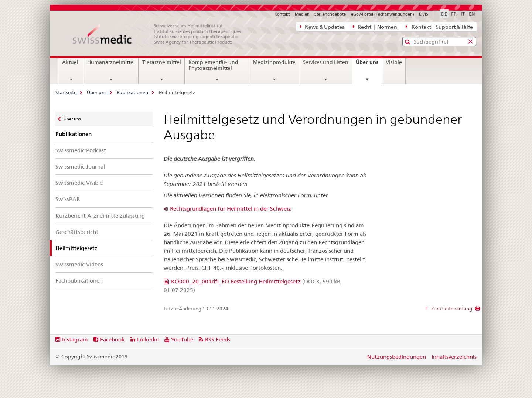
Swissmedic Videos (79, 264)
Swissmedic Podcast (81, 150)
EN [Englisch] (472, 14)
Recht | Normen (375, 27)
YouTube (182, 339)
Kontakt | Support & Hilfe (439, 27)
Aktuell (71, 62)
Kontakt (282, 14)
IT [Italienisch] (463, 14)
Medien (302, 14)
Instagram (75, 339)
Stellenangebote (330, 14)
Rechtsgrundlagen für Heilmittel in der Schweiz (231, 209)
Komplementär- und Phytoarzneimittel (213, 65)
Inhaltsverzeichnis (454, 357)
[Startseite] (161, 34)
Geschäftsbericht (77, 232)
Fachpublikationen (79, 281)
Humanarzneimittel (111, 62)
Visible (394, 62)
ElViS (424, 14)
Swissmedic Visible (79, 183)
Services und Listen (326, 62)
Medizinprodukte (274, 62)
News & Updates (322, 27)
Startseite (66, 92)
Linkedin (148, 339)
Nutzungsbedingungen (397, 357)
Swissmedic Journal (80, 166)
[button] (408, 42)
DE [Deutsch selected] (444, 14)
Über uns (369, 65)
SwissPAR (68, 199)
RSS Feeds (218, 339)
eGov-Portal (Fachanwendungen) (383, 14)
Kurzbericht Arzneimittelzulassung (100, 216)
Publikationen (132, 92)
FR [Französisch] (454, 14)
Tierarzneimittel (162, 62)
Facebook (112, 339)
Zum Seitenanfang (451, 309)
